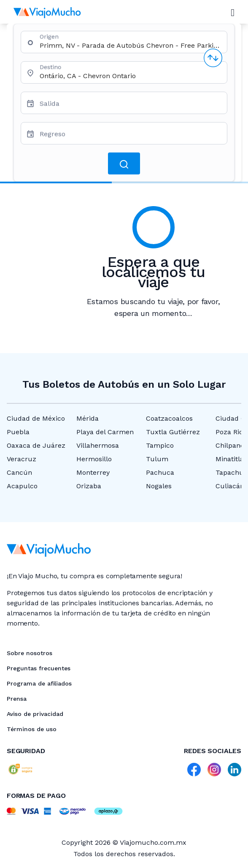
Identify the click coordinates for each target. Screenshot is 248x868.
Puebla (18, 432)
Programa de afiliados (39, 683)
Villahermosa (98, 445)
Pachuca (160, 472)
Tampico (160, 445)
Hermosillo (94, 459)
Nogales (159, 486)
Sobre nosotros (30, 653)
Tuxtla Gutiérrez (173, 432)
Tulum (157, 459)
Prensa (17, 699)
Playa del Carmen (105, 432)
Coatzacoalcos (169, 418)
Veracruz (22, 459)
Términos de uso (32, 729)
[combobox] (130, 45)
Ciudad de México (36, 418)
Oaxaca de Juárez (36, 445)
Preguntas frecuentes (39, 668)
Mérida (88, 418)
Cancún (19, 472)
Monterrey (93, 472)
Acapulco (22, 486)
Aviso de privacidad (35, 714)
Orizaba (89, 486)
